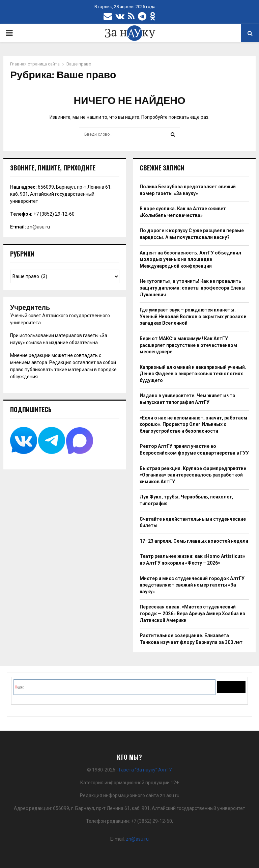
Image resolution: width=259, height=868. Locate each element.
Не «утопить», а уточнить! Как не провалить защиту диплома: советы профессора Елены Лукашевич (193, 288)
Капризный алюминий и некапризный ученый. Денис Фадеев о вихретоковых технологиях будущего (193, 374)
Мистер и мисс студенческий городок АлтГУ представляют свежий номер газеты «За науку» (192, 585)
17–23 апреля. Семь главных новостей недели (194, 541)
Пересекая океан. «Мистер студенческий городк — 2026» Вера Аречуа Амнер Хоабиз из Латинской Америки (192, 613)
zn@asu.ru (38, 227)
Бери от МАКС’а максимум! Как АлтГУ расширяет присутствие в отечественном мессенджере (188, 345)
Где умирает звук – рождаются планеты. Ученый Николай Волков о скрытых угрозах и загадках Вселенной (193, 316)
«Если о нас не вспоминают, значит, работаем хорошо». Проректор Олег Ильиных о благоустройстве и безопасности (193, 424)
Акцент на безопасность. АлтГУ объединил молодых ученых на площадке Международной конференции (190, 259)
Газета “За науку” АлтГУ (146, 770)
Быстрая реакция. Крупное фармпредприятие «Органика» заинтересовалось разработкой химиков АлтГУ (193, 475)
